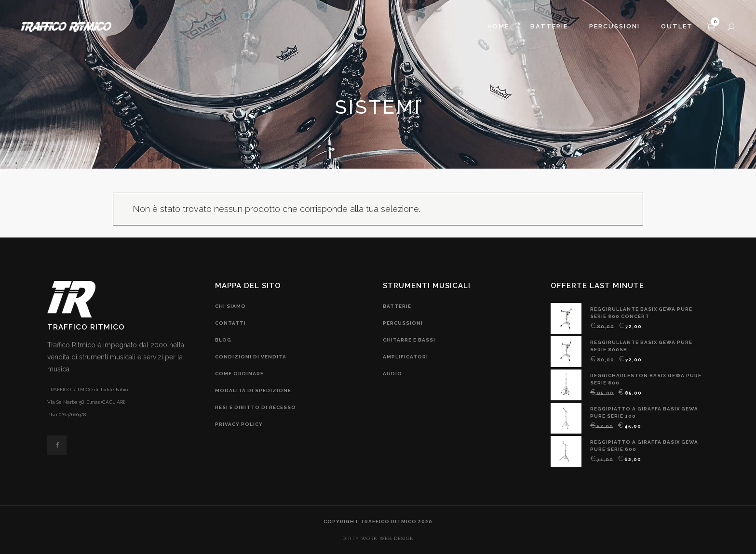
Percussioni (403, 323)
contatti (230, 323)
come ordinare (239, 374)
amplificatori (405, 357)
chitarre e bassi (409, 340)
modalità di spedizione (253, 390)
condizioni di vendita (251, 357)
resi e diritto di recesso (256, 407)
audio (392, 374)
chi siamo (230, 306)
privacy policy (239, 424)
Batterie (397, 306)
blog (223, 340)
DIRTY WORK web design (378, 538)
